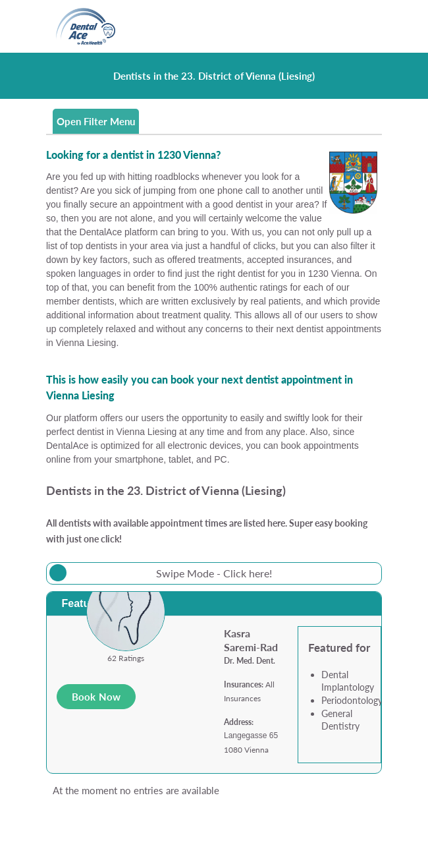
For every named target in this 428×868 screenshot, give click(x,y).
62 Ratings (126, 658)
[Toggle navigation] (364, 26)
